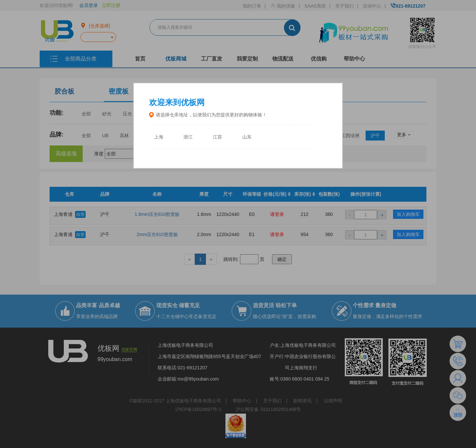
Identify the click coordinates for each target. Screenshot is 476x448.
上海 (159, 137)
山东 (247, 137)
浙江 (188, 137)
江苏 (218, 137)
